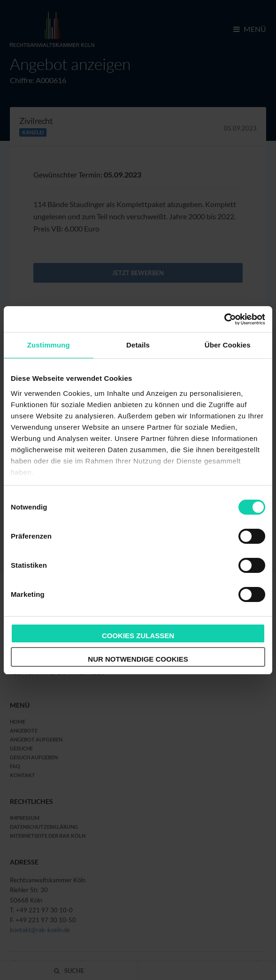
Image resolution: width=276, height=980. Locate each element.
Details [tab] (138, 345)
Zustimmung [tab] (49, 345)
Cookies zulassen (138, 636)
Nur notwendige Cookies (138, 659)
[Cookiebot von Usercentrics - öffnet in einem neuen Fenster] (224, 319)
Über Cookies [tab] (228, 345)
